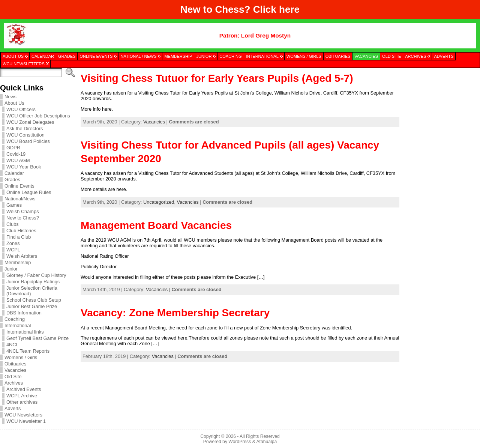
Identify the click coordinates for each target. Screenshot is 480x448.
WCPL (13, 250)
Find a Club (19, 237)
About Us (14, 103)
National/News (20, 199)
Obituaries (15, 364)
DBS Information (24, 313)
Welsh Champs (23, 211)
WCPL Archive (22, 396)
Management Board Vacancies (156, 225)
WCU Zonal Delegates (30, 122)
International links (25, 332)
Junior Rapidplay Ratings (33, 282)
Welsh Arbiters (22, 256)
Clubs (13, 224)
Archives (14, 383)
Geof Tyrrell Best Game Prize (37, 338)
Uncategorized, (160, 202)
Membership (18, 262)
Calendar (14, 173)
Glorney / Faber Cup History (36, 275)
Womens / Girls (21, 357)
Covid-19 (16, 154)
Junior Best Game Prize (32, 306)
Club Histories (21, 231)
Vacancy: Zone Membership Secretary (175, 313)
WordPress (240, 442)
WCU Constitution (25, 135)
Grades (12, 180)
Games (14, 205)
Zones (13, 243)
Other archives (22, 402)
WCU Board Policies (28, 141)
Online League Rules (29, 192)
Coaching (15, 319)
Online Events (19, 186)
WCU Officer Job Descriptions (38, 116)
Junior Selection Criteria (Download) (32, 291)
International (18, 325)
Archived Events (24, 389)
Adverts (13, 408)
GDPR (13, 148)
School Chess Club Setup (34, 300)
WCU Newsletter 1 (26, 421)
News (10, 97)
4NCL (13, 345)
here (289, 9)
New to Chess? (23, 218)
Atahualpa (266, 442)
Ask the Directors (25, 129)
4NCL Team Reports (28, 351)
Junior (11, 269)
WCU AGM (18, 160)
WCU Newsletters (23, 415)
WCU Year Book (24, 167)
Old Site (13, 377)
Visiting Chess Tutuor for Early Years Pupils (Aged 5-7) (217, 78)
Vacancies (15, 370)
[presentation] (439, 106)
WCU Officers (21, 109)
